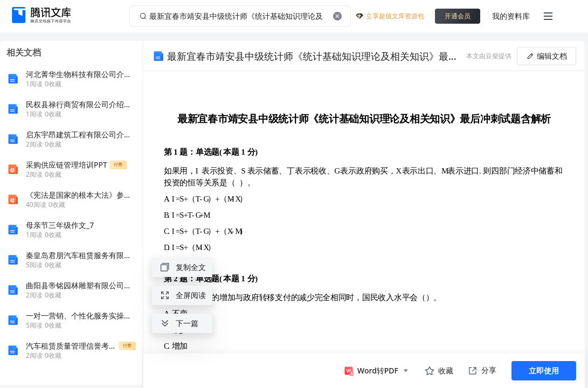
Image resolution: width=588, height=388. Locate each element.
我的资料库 (511, 16)
